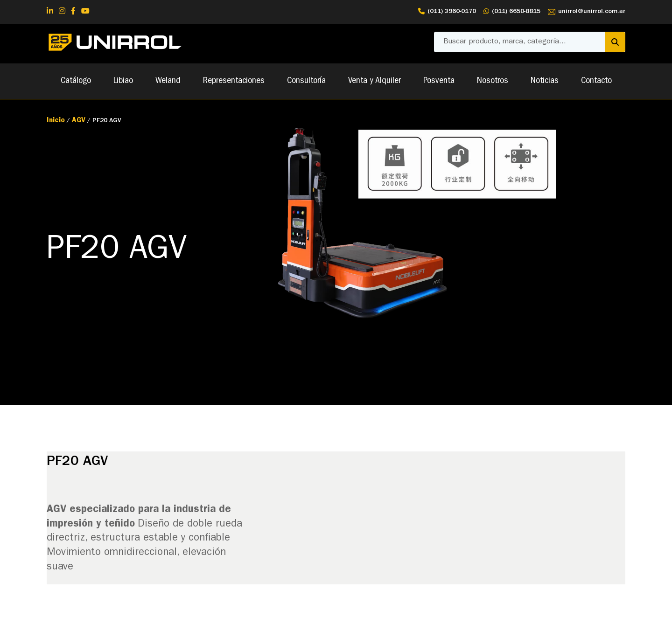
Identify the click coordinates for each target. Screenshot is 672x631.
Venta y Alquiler (374, 81)
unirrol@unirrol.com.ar (587, 12)
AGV (79, 121)
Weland (168, 81)
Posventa (439, 81)
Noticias (545, 81)
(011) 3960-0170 (447, 12)
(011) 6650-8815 (512, 12)
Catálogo (76, 81)
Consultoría (306, 81)
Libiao (123, 81)
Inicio (56, 121)
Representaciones (234, 81)
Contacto (596, 81)
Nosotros (493, 81)
